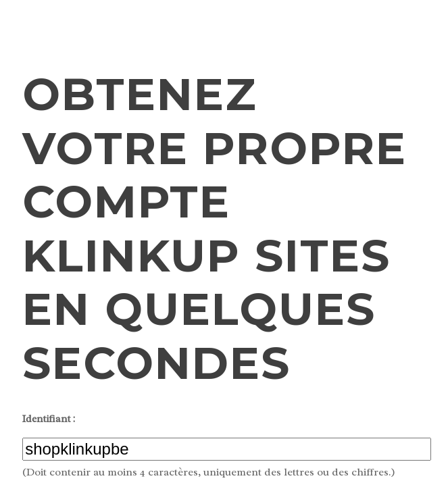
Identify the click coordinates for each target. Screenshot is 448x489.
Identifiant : (49, 419)
